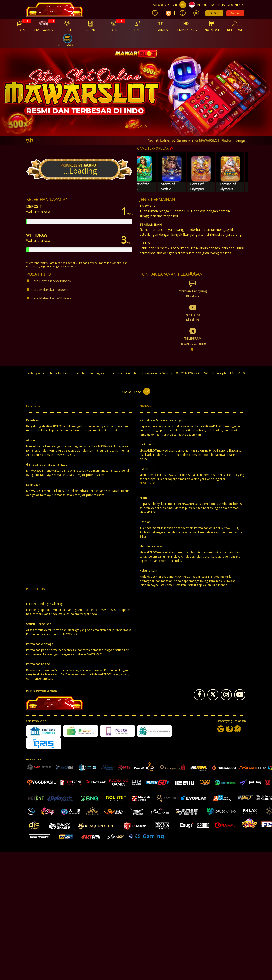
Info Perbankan (58, 373)
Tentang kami (35, 373)
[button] (20, 92)
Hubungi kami (98, 373)
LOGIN (214, 13)
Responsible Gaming (158, 373)
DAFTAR (235, 13)
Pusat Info (79, 373)
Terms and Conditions (126, 373)
